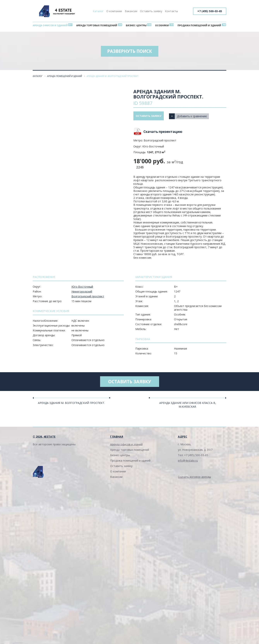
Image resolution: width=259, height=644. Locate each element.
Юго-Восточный (82, 288)
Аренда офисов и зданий (51, 26)
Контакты (171, 11)
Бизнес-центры (137, 26)
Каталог (98, 11)
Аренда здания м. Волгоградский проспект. (71, 405)
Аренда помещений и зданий (65, 77)
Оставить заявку (151, 11)
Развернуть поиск (129, 52)
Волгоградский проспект (88, 297)
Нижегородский (82, 293)
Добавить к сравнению (194, 117)
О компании (114, 11)
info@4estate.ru (188, 462)
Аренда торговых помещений (98, 26)
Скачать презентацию (163, 133)
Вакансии (131, 11)
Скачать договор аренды (194, 479)
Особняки (162, 26)
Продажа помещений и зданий (198, 26)
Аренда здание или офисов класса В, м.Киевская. (188, 407)
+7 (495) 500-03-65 (209, 11)
